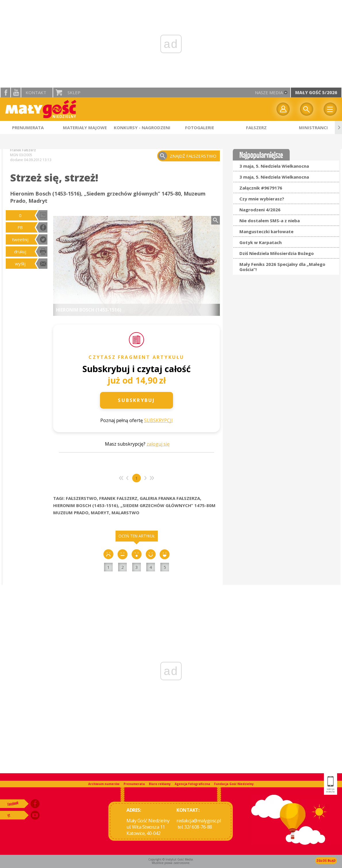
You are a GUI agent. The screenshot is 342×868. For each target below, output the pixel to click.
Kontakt (36, 92)
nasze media (269, 92)
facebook (5, 92)
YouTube (16, 92)
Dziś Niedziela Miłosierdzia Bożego (277, 253)
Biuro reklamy (160, 784)
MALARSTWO (125, 513)
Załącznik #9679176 (261, 188)
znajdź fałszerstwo (193, 156)
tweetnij (20, 239)
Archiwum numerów (104, 784)
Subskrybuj (136, 400)
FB (20, 227)
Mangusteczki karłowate (266, 231)
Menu (330, 109)
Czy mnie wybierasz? (262, 199)
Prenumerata (134, 784)
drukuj (20, 252)
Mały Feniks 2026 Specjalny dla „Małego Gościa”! (282, 267)
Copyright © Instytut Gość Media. (171, 859)
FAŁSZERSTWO (81, 498)
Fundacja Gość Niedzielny (234, 784)
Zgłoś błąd (326, 861)
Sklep (74, 92)
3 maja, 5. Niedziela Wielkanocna (274, 166)
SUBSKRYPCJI (158, 420)
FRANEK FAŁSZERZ (118, 498)
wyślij (20, 264)
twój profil (283, 109)
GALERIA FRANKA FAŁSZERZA (170, 498)
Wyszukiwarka (307, 109)
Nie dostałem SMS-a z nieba (270, 221)
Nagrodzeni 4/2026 (260, 210)
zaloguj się (158, 444)
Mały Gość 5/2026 (316, 92)
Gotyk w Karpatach (261, 242)
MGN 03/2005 (21, 155)
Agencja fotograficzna (192, 784)
